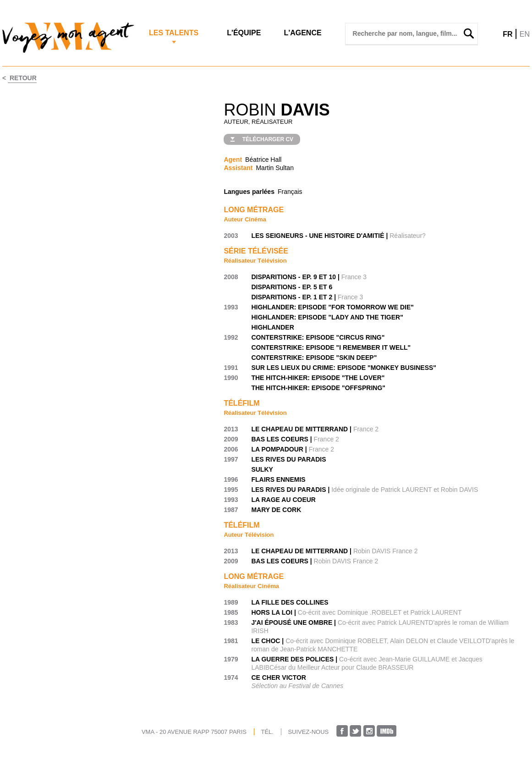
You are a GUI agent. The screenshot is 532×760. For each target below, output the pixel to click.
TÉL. (267, 732)
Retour (22, 78)
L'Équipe (244, 33)
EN (525, 34)
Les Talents (174, 33)
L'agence (303, 33)
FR (507, 34)
